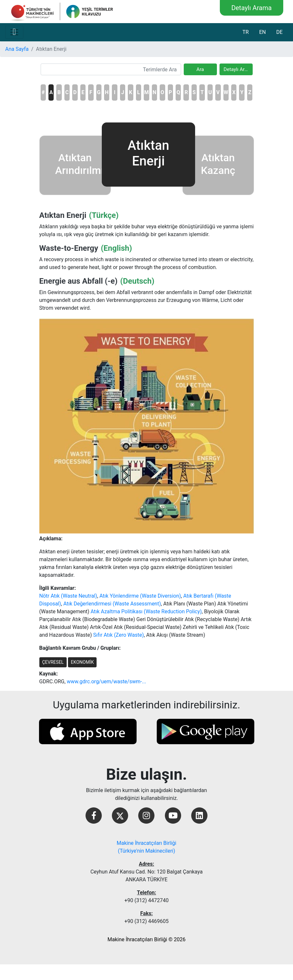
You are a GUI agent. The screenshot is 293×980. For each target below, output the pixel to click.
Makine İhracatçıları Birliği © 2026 (147, 939)
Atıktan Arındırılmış (82, 164)
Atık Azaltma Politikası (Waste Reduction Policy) (146, 611)
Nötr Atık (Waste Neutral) (68, 596)
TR (245, 32)
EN (263, 32)
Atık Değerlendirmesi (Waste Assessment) (112, 604)
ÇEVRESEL (53, 662)
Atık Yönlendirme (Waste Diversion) (140, 596)
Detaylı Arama (251, 8)
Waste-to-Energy (69, 248)
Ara (200, 69)
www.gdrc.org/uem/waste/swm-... (106, 682)
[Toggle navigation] (14, 32)
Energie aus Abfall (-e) (79, 281)
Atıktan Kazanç (218, 164)
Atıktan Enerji (63, 215)
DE (279, 32)
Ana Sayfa (17, 49)
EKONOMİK (82, 662)
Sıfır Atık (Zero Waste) (118, 635)
